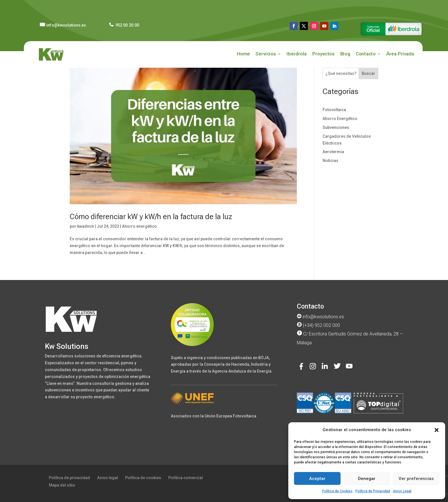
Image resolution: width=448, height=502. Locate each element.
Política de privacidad (69, 478)
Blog (345, 54)
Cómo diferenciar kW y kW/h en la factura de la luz (151, 217)
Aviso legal (108, 478)
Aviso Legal (402, 491)
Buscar (368, 73)
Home (243, 54)
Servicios (266, 54)
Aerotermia (333, 152)
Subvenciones (336, 127)
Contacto (366, 54)
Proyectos (323, 54)
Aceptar (317, 479)
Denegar (367, 479)
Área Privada (400, 54)
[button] (437, 430)
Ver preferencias (416, 479)
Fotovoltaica (334, 110)
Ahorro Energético (340, 119)
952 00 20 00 (124, 25)
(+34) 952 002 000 (318, 325)
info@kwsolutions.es (63, 25)
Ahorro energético (139, 226)
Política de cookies (143, 478)
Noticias (330, 161)
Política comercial (186, 478)
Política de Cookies (337, 491)
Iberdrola (297, 54)
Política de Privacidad (373, 491)
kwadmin (86, 226)
